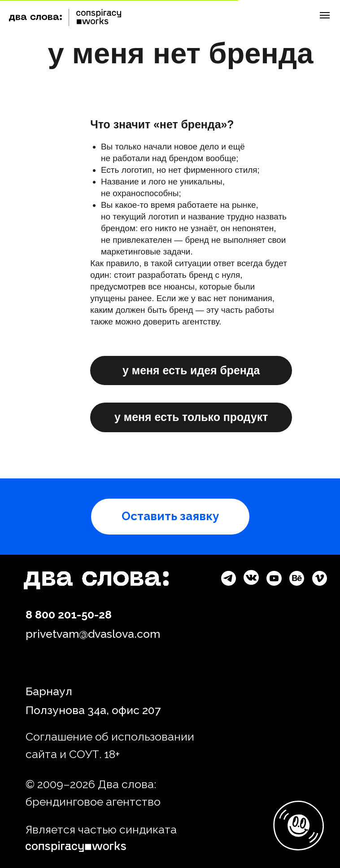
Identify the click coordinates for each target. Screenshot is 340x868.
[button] (170, 517)
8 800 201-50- (62, 615)
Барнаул (49, 691)
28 (105, 615)
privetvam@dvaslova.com (93, 634)
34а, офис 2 (116, 710)
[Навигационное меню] (325, 15)
